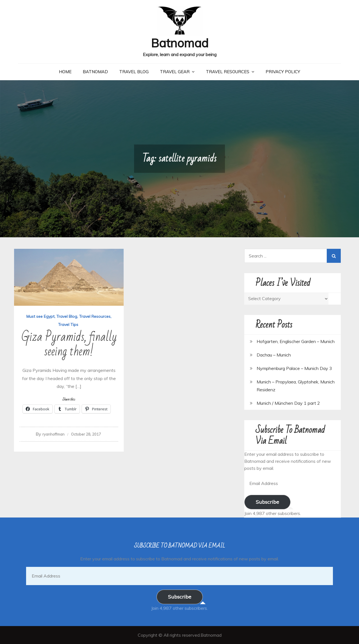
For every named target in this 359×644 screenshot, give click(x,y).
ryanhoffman (53, 434)
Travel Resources (228, 72)
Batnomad (180, 43)
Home (65, 72)
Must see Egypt (40, 316)
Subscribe (267, 502)
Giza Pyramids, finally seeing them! (69, 344)
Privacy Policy (283, 72)
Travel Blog (134, 72)
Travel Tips (68, 325)
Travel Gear (175, 72)
